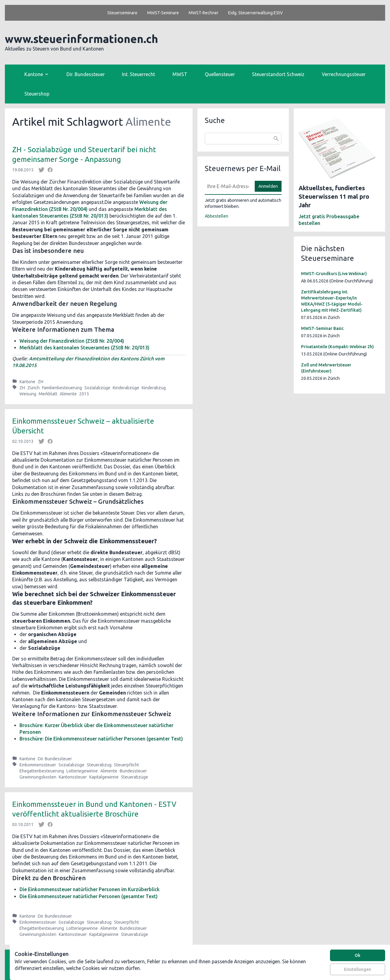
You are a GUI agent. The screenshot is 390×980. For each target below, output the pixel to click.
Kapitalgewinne (104, 777)
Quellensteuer (220, 74)
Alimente (68, 394)
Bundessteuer (133, 771)
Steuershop (37, 94)
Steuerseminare (122, 13)
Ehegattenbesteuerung (42, 771)
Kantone (27, 382)
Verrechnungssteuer (344, 74)
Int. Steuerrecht (138, 74)
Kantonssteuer (73, 777)
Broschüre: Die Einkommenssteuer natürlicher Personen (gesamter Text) (101, 739)
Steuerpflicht (126, 765)
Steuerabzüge (135, 777)
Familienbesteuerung (62, 388)
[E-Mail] (228, 186)
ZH (41, 382)
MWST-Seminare (163, 13)
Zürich (34, 388)
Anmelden (268, 186)
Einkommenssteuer (38, 765)
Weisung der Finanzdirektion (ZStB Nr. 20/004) (72, 341)
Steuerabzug (99, 765)
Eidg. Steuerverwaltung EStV (255, 13)
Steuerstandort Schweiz (278, 74)
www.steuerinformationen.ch (82, 39)
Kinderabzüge (126, 388)
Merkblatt (48, 394)
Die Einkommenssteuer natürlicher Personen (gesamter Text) (89, 896)
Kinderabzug (154, 388)
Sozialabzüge (97, 388)
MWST (180, 74)
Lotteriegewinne (82, 771)
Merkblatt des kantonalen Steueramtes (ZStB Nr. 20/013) (84, 348)
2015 (84, 394)
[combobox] (243, 138)
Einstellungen (358, 969)
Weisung (28, 394)
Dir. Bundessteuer (86, 74)
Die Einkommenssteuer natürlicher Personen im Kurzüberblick (90, 889)
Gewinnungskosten (38, 777)
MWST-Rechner (204, 13)
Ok (358, 955)
